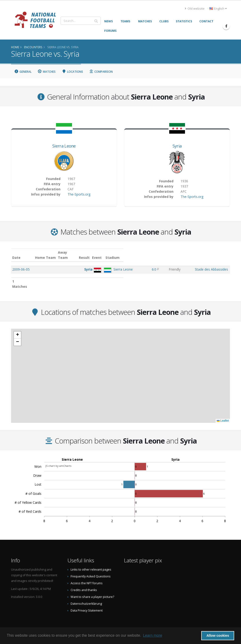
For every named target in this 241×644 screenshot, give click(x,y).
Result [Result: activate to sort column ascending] (145, 252)
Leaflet (223, 410)
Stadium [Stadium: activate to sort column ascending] (183, 252)
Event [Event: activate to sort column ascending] (160, 252)
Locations (72, 72)
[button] (17, 325)
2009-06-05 (21, 264)
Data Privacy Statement (87, 600)
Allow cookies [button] (218, 636)
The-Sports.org (79, 194)
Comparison (101, 72)
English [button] (218, 9)
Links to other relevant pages (91, 559)
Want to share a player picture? (92, 586)
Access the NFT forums (87, 573)
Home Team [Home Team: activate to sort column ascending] (75, 252)
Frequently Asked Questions (91, 566)
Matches (47, 72)
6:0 (144, 264)
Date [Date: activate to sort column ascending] (16, 252)
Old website (195, 9)
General (23, 72)
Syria (177, 146)
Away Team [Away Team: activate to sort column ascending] (98, 252)
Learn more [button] (153, 635)
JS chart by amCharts (58, 455)
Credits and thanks (84, 580)
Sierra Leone (64, 146)
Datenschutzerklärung (86, 593)
